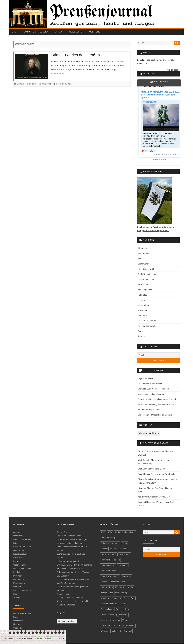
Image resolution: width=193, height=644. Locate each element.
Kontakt (58, 32)
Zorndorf (128, 631)
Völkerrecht (119, 626)
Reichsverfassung (109, 615)
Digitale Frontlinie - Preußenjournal (153, 479)
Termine (142, 336)
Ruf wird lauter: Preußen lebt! (164, 474)
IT (116, 587)
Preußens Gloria (158, 469)
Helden (104, 582)
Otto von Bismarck (109, 604)
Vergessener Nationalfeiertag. (151, 394)
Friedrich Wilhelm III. (110, 571)
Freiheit (116, 560)
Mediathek (47, 84)
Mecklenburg (144, 305)
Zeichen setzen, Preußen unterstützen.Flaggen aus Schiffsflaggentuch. (156, 227)
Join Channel (159, 160)
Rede (127, 609)
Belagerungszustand (110, 543)
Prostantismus (107, 609)
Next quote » (173, 70)
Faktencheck (124, 554)
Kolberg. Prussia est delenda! (70, 598)
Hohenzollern (107, 587)
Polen (122, 604)
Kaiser (122, 587)
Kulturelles (143, 295)
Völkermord (106, 626)
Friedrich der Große (32, 84)
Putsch (119, 609)
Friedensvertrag (108, 565)
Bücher (113, 549)
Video (70, 84)
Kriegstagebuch (145, 290)
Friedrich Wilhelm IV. (110, 576)
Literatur (142, 300)
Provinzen (18, 576)
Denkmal (123, 549)
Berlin (124, 543)
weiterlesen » (58, 74)
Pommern (142, 316)
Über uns (95, 32)
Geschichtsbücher (146, 279)
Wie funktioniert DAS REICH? (157, 497)
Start (15, 32)
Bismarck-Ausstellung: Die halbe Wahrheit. (157, 404)
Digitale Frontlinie (146, 379)
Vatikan (104, 620)
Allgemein (142, 248)
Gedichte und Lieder (147, 274)
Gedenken (126, 576)
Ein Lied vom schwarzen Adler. (70, 568)
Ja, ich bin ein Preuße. (43, 639)
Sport (140, 331)
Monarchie (106, 598)
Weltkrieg (130, 626)
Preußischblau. (63, 594)
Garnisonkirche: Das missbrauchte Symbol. (157, 399)
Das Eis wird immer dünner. (150, 384)
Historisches (143, 284)
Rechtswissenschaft (147, 326)
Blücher (104, 549)
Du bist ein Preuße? (36, 32)
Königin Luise (107, 593)
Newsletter (76, 32)
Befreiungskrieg (108, 538)
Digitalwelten (144, 264)
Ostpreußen (129, 598)
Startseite (18, 628)
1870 (110, 532)
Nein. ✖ (61, 639)
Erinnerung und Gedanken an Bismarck (155, 415)
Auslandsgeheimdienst (125, 532)
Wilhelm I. (105, 631)
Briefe (19, 84)
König (130, 587)
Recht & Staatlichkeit (147, 321)
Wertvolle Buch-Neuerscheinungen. (154, 389)
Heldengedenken (117, 582)
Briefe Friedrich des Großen (76, 55)
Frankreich (106, 560)
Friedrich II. (61, 84)
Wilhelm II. (117, 631)
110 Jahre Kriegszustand (149, 410)
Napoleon (117, 598)
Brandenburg (144, 253)
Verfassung (115, 620)
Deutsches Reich (108, 554)
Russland (123, 615)
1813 (103, 532)
